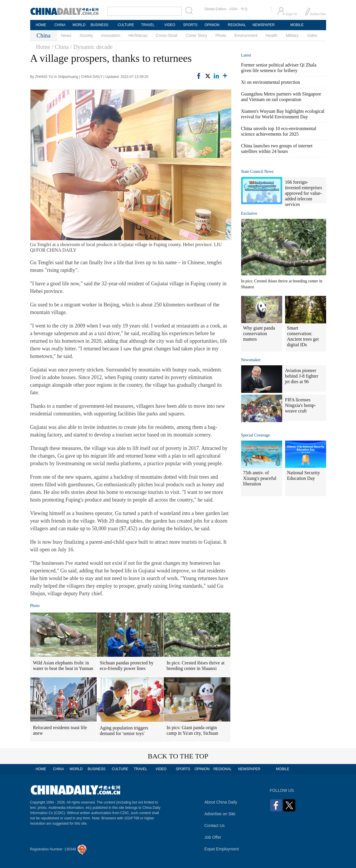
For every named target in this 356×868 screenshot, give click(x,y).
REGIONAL (237, 25)
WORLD (79, 25)
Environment (246, 35)
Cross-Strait (166, 35)
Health (271, 35)
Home (43, 47)
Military (292, 35)
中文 (244, 9)
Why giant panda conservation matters (259, 334)
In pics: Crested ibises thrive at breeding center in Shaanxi (196, 666)
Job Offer (213, 837)
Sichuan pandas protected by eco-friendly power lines (127, 666)
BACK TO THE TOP (178, 756)
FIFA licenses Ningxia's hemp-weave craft (301, 405)
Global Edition (216, 9)
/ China (60, 47)
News (66, 35)
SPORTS (190, 25)
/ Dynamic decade (91, 47)
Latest (246, 55)
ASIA (233, 9)
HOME (41, 25)
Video (312, 35)
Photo (221, 35)
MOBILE (297, 25)
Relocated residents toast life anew (60, 730)
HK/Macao (138, 35)
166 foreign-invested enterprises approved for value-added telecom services (304, 193)
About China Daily (221, 802)
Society (86, 35)
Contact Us (215, 826)
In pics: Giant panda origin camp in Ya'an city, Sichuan (193, 730)
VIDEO (170, 25)
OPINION (212, 25)
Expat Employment (222, 849)
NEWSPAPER (263, 25)
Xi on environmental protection (271, 82)
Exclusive (249, 213)
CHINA (60, 25)
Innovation (111, 35)
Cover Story (196, 35)
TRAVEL (148, 25)
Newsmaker (251, 360)
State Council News (257, 172)
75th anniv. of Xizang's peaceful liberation (260, 478)
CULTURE (126, 25)
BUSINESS (99, 25)
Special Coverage (255, 435)
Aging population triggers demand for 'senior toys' (124, 731)
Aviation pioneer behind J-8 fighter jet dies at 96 (302, 376)
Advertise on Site (220, 814)
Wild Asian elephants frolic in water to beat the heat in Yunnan (63, 666)
